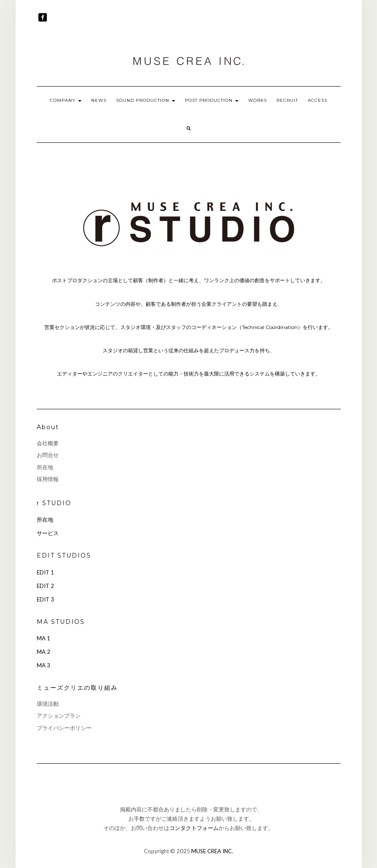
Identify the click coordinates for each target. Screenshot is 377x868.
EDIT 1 (45, 572)
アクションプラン (59, 716)
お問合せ (48, 455)
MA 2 (43, 652)
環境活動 (48, 704)
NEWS (99, 100)
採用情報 (48, 479)
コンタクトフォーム (194, 828)
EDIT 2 (45, 586)
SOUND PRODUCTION (146, 100)
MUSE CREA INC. (212, 851)
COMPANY (66, 100)
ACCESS (317, 100)
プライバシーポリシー (64, 728)
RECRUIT (287, 100)
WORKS (258, 100)
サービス (48, 533)
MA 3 (43, 665)
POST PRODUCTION (212, 100)
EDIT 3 (45, 599)
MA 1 (43, 638)
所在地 (45, 467)
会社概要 (48, 443)
